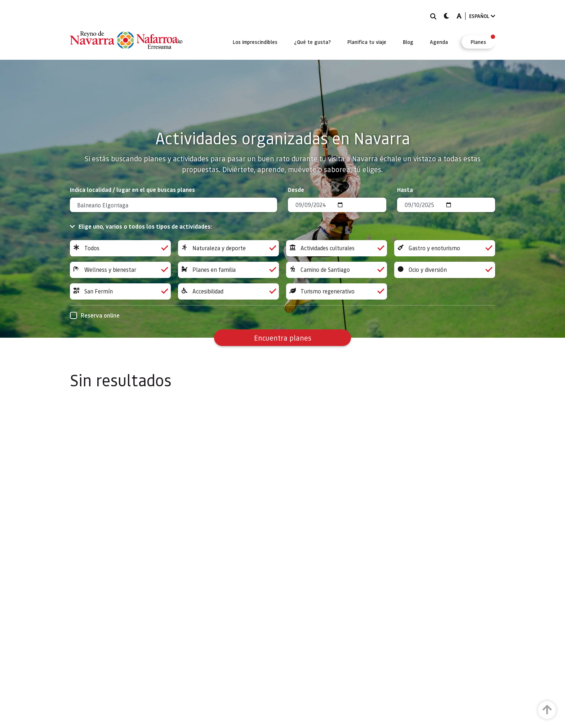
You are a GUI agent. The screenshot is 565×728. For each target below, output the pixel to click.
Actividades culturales (337, 248)
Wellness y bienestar (120, 270)
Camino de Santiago (337, 270)
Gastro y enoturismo (445, 248)
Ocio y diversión (445, 270)
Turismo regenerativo (337, 291)
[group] (120, 248)
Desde (296, 190)
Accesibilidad (228, 291)
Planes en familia (228, 270)
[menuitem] (255, 42)
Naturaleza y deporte (228, 248)
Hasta (405, 190)
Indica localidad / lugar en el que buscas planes (132, 190)
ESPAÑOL (482, 16)
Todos (120, 248)
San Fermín (120, 291)
